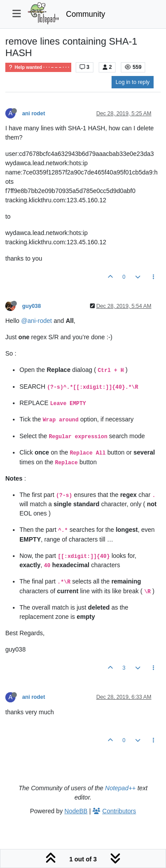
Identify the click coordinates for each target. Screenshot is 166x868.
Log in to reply (133, 82)
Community (86, 14)
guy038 (31, 306)
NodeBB (76, 811)
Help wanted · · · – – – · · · (38, 67)
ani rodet (34, 114)
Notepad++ (120, 788)
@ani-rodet (37, 321)
